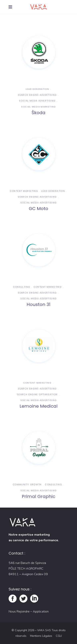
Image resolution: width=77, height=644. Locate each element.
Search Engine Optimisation (37, 394)
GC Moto (38, 209)
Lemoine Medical (39, 406)
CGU (59, 636)
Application (41, 611)
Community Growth (27, 485)
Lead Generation (37, 89)
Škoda (38, 113)
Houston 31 (38, 304)
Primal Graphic (38, 496)
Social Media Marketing (38, 107)
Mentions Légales (41, 636)
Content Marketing (24, 191)
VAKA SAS (44, 630)
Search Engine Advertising (37, 95)
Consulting (22, 287)
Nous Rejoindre (19, 611)
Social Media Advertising (37, 101)
